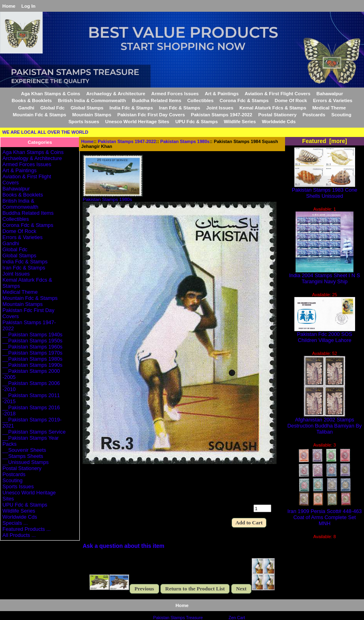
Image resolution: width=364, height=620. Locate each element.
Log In (29, 6)
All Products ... (19, 535)
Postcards (314, 114)
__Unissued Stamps (26, 462)
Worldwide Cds (279, 121)
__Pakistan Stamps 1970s (32, 353)
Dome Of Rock (291, 100)
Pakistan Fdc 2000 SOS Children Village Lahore (325, 335)
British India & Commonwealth (92, 100)
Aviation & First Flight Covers (278, 93)
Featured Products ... (27, 529)
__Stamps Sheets (23, 456)
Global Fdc (53, 108)
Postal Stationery (278, 114)
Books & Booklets (32, 100)
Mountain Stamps (92, 114)
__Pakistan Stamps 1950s (32, 341)
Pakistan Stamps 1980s (185, 141)
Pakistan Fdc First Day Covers (151, 114)
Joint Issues (220, 108)
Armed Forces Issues (175, 93)
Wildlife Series (240, 121)
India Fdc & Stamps (131, 108)
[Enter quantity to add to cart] (262, 508)
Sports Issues (84, 121)
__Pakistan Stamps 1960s (32, 347)
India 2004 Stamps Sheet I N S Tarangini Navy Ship (325, 276)
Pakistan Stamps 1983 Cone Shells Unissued (325, 190)
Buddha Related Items (157, 100)
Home (9, 6)
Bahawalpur (330, 93)
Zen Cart (237, 618)
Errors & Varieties (333, 100)
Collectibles (200, 100)
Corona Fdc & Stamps (244, 100)
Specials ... (15, 523)
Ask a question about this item (123, 546)
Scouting (341, 114)
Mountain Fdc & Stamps (39, 114)
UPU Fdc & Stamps (197, 121)
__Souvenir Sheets (24, 450)
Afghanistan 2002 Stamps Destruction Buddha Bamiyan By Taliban (325, 423)
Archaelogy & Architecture (116, 93)
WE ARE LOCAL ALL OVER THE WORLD (45, 132)
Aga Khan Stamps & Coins (51, 93)
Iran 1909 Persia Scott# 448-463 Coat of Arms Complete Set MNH (325, 515)
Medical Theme (329, 108)
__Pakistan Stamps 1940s (32, 335)
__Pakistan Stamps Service (34, 432)
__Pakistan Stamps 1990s (32, 365)
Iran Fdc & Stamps (180, 108)
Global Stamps (87, 108)
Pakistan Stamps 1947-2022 (127, 141)
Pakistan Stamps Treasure (178, 618)
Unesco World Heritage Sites (137, 121)
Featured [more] (325, 141)
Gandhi (26, 108)
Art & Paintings (222, 93)
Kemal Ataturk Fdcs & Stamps (273, 108)
